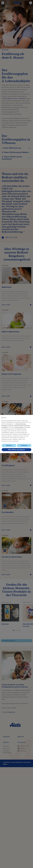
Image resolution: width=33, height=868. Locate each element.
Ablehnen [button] (9, 445)
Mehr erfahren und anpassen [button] (16, 450)
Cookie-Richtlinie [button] (19, 427)
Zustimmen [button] (24, 445)
